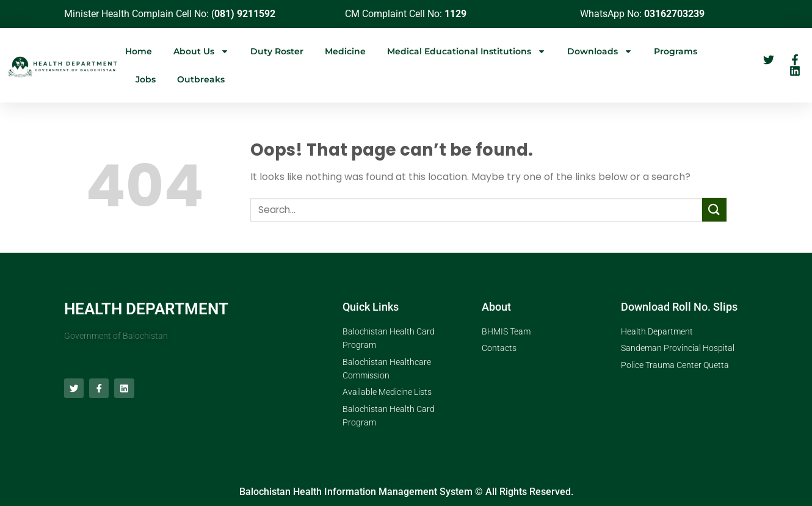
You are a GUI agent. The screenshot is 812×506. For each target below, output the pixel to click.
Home (139, 51)
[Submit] (714, 210)
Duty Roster (277, 51)
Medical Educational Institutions (466, 51)
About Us (201, 51)
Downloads (600, 51)
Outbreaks (201, 79)
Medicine (345, 51)
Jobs (146, 79)
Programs (676, 51)
